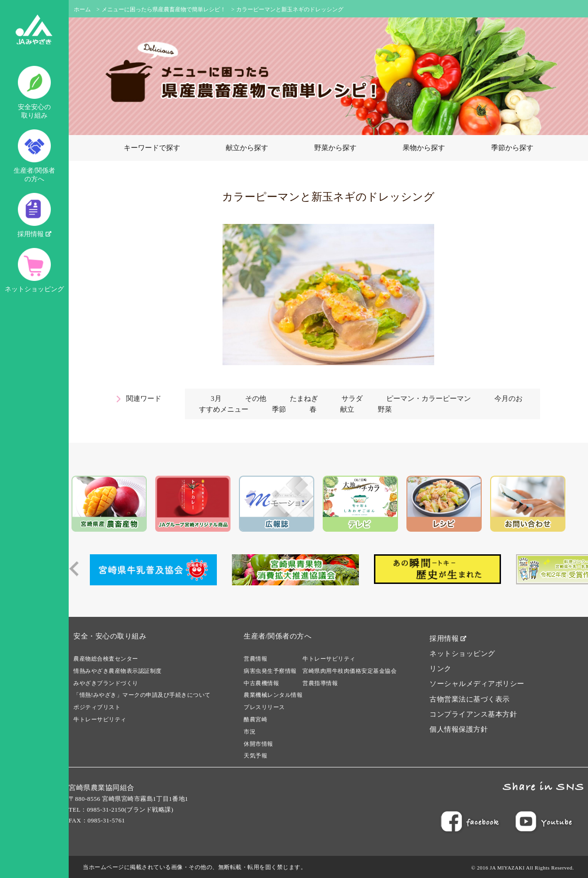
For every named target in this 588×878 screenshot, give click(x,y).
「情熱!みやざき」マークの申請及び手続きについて (142, 695)
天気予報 (255, 756)
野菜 (385, 409)
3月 (216, 399)
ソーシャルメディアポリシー (477, 684)
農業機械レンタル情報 (273, 695)
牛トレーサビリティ (100, 719)
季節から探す (512, 148)
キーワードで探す (152, 148)
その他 (256, 399)
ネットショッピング (34, 270)
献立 (347, 409)
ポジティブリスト (97, 707)
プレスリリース (264, 707)
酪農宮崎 (255, 719)
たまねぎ (304, 399)
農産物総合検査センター (106, 659)
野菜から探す (335, 148)
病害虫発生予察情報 (270, 671)
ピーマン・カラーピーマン (429, 399)
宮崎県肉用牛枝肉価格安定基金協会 (350, 671)
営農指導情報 (320, 683)
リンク (441, 669)
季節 (279, 409)
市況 (250, 732)
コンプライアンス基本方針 (473, 714)
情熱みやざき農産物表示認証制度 (118, 671)
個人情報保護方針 (459, 729)
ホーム (82, 9)
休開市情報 (258, 744)
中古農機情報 (261, 683)
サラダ (352, 399)
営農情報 (255, 659)
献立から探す (247, 148)
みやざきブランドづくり (106, 683)
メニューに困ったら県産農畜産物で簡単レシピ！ (164, 9)
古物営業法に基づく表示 (470, 699)
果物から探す (424, 148)
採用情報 (34, 215)
